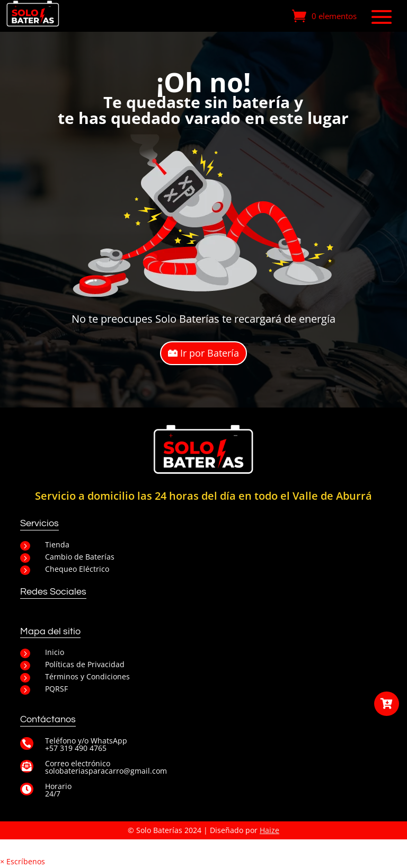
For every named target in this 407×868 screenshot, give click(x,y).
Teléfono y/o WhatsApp (86, 741)
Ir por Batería (210, 353)
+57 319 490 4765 (76, 748)
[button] (23, 861)
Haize (269, 830)
